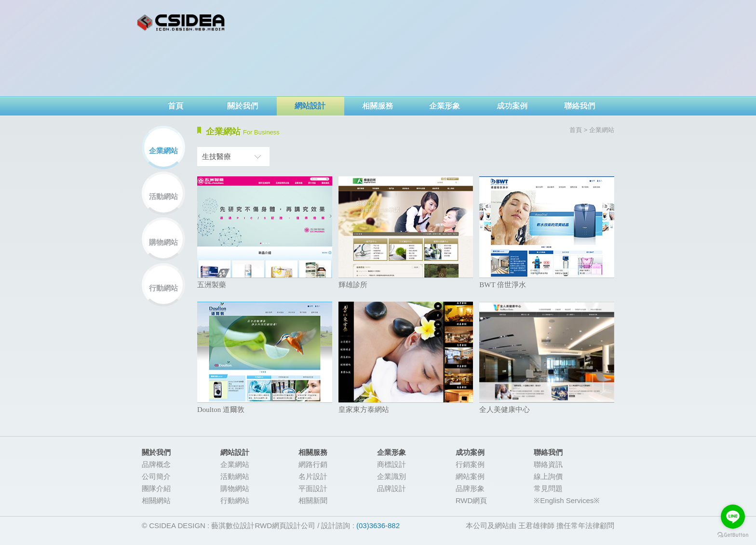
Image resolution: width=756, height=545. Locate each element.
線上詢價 (548, 476)
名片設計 (313, 476)
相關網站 (156, 500)
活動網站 (163, 196)
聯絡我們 (580, 106)
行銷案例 (470, 464)
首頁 (175, 106)
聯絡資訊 (548, 464)
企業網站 (163, 151)
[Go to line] (733, 517)
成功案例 (512, 106)
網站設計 (310, 106)
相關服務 (378, 106)
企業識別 (391, 476)
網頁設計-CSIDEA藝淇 (181, 23)
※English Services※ (567, 500)
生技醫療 (216, 156)
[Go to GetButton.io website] (733, 535)
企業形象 (445, 106)
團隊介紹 (156, 488)
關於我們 (243, 106)
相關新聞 (313, 500)
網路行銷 (313, 464)
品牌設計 (391, 488)
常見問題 (548, 488)
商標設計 (391, 464)
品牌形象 (470, 488)
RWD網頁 (472, 500)
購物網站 (163, 242)
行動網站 (163, 288)
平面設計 (313, 488)
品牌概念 (156, 464)
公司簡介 (156, 476)
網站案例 (470, 476)
